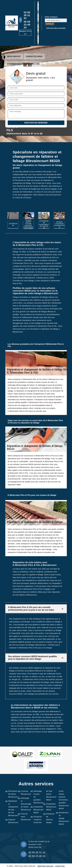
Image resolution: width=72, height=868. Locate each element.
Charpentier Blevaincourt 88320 (38, 810)
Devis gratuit (14, 56)
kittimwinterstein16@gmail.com (23, 64)
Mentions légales (45, 866)
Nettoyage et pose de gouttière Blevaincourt (38, 797)
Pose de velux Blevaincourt (25, 817)
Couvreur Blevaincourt (25, 793)
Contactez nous (34, 56)
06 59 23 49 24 (27, 25)
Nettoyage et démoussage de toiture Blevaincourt (25, 804)
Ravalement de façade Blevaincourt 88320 (63, 818)
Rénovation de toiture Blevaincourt (12, 794)
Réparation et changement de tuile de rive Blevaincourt (12, 808)
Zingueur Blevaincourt (12, 821)
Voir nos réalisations (56, 28)
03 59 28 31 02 (27, 15)
